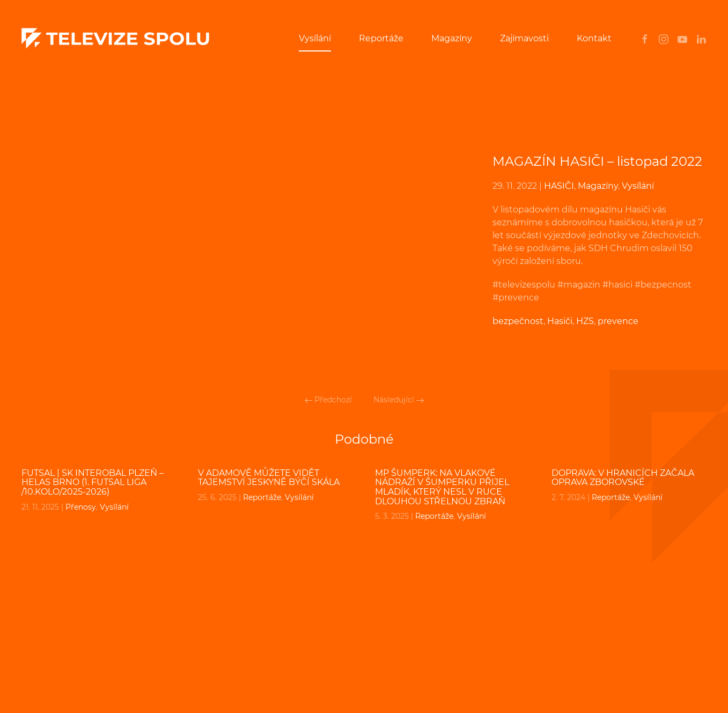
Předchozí (328, 400)
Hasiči (560, 321)
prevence (618, 321)
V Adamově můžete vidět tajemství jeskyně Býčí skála (269, 478)
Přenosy (81, 507)
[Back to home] (115, 39)
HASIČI (559, 186)
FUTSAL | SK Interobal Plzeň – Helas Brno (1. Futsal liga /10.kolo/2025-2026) (93, 482)
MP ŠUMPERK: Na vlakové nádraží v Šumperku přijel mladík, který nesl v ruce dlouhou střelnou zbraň (442, 487)
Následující (399, 400)
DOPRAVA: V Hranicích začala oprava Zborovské (623, 478)
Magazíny (452, 38)
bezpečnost (518, 321)
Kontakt (594, 38)
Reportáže (381, 38)
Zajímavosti (524, 38)
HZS (585, 321)
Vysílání (315, 38)
